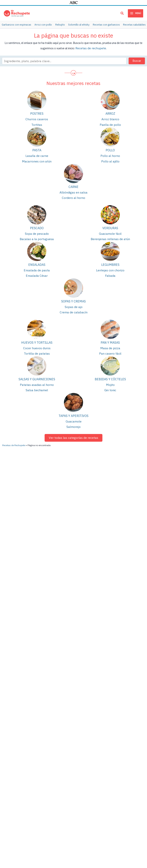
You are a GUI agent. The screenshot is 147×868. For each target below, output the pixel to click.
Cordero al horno (73, 195)
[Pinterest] (90, 712)
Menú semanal (127, 801)
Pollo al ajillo (110, 159)
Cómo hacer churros (13, 775)
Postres (37, 113)
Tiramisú (84, 805)
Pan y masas (110, 337)
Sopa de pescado (37, 230)
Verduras (110, 225)
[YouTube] (100, 705)
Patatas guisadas (50, 759)
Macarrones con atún (37, 159)
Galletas (123, 756)
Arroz (110, 113)
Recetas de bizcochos (131, 794)
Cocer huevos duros (37, 342)
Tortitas (37, 123)
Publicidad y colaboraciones (58, 840)
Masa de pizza (110, 342)
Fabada (110, 271)
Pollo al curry (8, 801)
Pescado (37, 225)
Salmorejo (73, 419)
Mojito (110, 378)
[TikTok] (113, 718)
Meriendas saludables (131, 763)
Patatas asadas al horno (37, 378)
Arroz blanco (110, 118)
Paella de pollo (110, 123)
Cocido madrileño (89, 772)
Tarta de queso (88, 798)
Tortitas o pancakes (91, 792)
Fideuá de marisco (11, 807)
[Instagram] (124, 705)
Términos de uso (85, 840)
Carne (73, 184)
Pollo (110, 148)
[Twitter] (136, 712)
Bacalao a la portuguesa (37, 235)
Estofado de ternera (13, 781)
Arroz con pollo (49, 779)
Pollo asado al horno (52, 752)
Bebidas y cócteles (110, 372)
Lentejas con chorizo (110, 266)
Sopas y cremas (73, 296)
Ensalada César (37, 271)
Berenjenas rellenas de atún (110, 235)
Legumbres (110, 260)
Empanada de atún (51, 772)
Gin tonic (110, 383)
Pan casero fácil (110, 347)
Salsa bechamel (37, 383)
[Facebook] (114, 712)
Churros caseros (37, 118)
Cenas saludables (128, 788)
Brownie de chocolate (53, 810)
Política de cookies (133, 840)
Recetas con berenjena (132, 750)
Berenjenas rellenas (91, 746)
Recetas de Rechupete (14, 694)
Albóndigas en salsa (74, 190)
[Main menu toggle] (136, 13)
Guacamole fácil (110, 230)
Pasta (37, 148)
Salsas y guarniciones (37, 372)
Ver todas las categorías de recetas (74, 429)
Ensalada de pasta (37, 266)
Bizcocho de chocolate (53, 785)
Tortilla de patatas (37, 347)
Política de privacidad (108, 840)
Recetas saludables (130, 770)
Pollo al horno (110, 154)
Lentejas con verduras (92, 759)
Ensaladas (37, 260)
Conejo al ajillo (87, 779)
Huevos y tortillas (37, 337)
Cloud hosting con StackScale (93, 843)
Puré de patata (49, 792)
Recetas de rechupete (91, 47)
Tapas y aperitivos (73, 408)
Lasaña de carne (37, 154)
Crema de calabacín (73, 307)
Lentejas (45, 746)
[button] (122, 14)
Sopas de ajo (74, 302)
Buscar (137, 60)
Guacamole (74, 414)
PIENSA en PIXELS (64, 843)
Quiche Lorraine (88, 785)
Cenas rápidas (126, 807)
